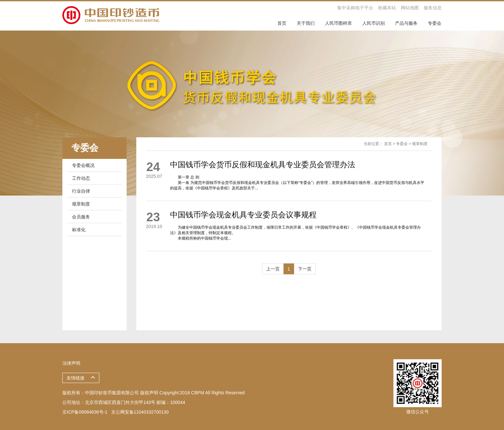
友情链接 (81, 378)
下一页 (305, 269)
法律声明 (71, 363)
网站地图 (410, 8)
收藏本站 (387, 8)
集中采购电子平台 (355, 8)
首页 (388, 144)
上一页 (273, 269)
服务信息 (433, 8)
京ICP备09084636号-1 (85, 412)
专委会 (402, 144)
